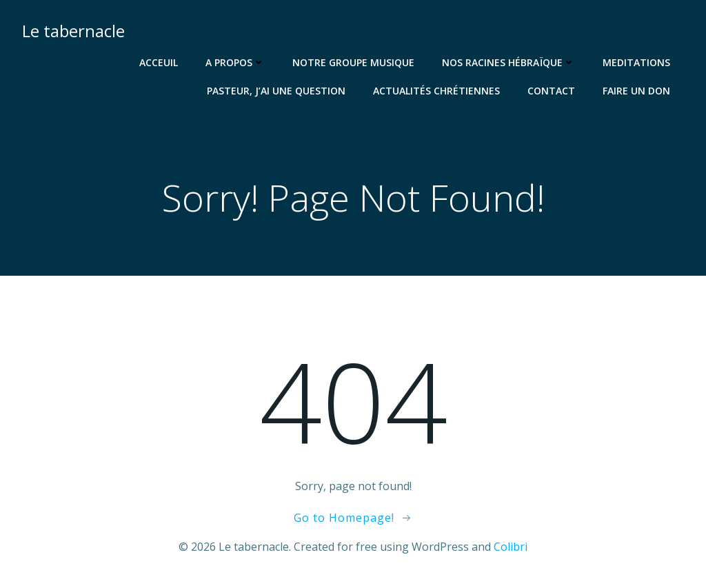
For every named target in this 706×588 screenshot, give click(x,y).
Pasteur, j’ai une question (276, 91)
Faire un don (636, 91)
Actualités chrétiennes (436, 91)
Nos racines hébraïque (508, 62)
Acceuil (159, 62)
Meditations (636, 62)
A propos (235, 62)
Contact (551, 91)
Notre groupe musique (353, 62)
